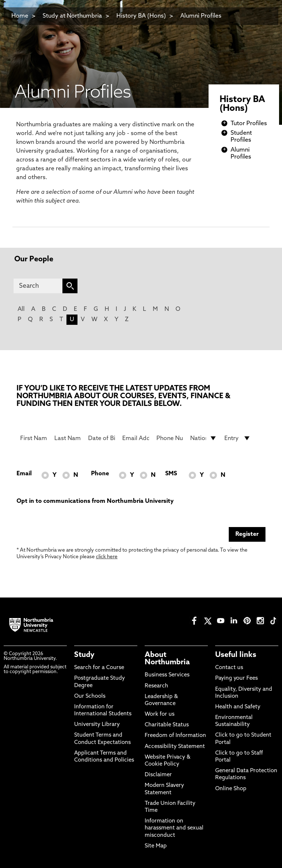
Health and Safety (238, 707)
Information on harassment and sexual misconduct (174, 828)
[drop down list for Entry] (238, 438)
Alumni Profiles (201, 16)
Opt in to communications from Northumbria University (95, 501)
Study (84, 655)
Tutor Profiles (249, 124)
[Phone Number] (170, 438)
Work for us (160, 714)
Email (24, 474)
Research (156, 686)
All (21, 309)
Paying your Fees (236, 678)
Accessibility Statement (175, 747)
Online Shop (231, 789)
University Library (97, 725)
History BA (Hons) (142, 16)
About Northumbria (167, 659)
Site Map (156, 846)
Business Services (167, 675)
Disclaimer (158, 775)
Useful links (236, 655)
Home (20, 16)
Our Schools (90, 696)
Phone (100, 474)
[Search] (38, 286)
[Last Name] (68, 438)
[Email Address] (136, 438)
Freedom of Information (175, 736)
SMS (171, 474)
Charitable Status (167, 725)
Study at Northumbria (72, 16)
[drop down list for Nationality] (204, 438)
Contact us (229, 668)
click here (107, 557)
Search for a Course (99, 668)
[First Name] (34, 438)
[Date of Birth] (102, 438)
